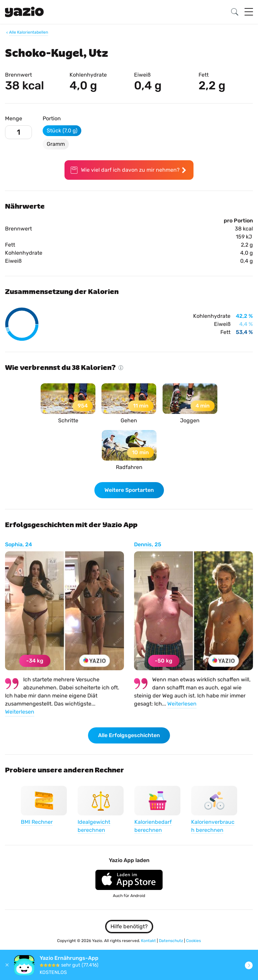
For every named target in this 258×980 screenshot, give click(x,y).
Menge (14, 118)
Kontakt (149, 941)
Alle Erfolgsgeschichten (129, 735)
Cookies (193, 941)
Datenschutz (171, 941)
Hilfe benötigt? (129, 926)
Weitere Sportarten (129, 490)
